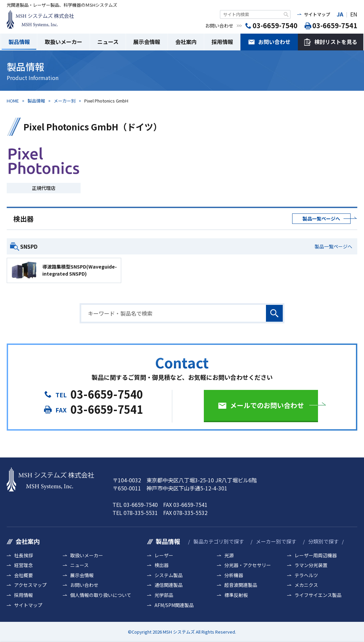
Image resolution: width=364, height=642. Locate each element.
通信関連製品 (169, 585)
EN (354, 14)
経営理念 (24, 565)
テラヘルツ (306, 575)
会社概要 (24, 575)
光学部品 (164, 595)
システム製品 (169, 575)
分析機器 (234, 575)
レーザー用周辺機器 (316, 555)
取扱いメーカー (63, 42)
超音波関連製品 (241, 585)
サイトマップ (317, 14)
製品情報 (19, 42)
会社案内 (186, 42)
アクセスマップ (30, 585)
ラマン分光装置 (311, 565)
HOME (13, 101)
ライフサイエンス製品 (318, 595)
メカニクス (306, 585)
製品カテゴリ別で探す (219, 541)
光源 (229, 555)
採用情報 (222, 42)
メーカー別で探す (276, 541)
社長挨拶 (24, 555)
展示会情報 (147, 42)
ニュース (108, 42)
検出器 (162, 565)
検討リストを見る (336, 42)
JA (340, 14)
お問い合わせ (274, 42)
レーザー (164, 555)
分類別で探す (323, 541)
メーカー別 (65, 101)
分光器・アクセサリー (248, 565)
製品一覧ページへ (321, 218)
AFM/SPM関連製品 (174, 605)
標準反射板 (236, 595)
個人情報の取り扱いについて (101, 595)
